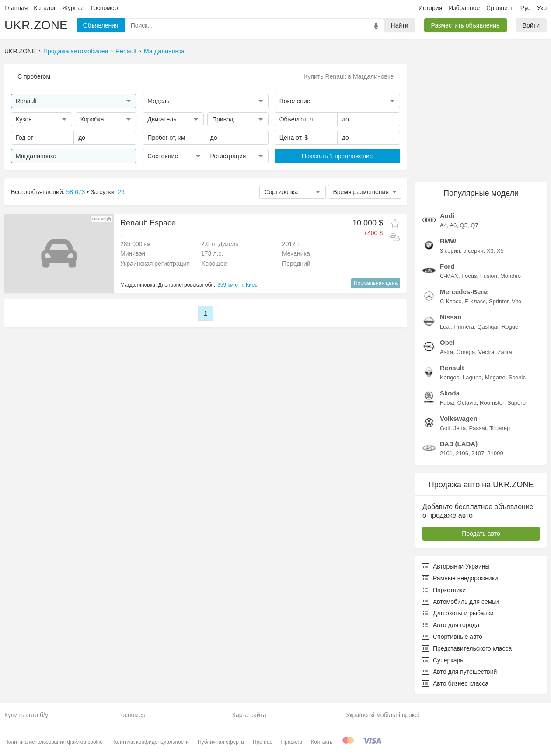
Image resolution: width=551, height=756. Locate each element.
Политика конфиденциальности (150, 742)
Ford (447, 266)
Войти (531, 25)
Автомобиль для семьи (460, 602)
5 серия (473, 251)
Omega (466, 352)
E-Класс (475, 301)
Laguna (472, 377)
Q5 (464, 225)
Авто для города (451, 625)
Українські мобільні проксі (382, 715)
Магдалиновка (164, 51)
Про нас (263, 742)
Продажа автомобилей (76, 51)
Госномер (104, 8)
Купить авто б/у (26, 715)
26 (121, 192)
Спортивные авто (452, 637)
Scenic (517, 377)
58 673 (76, 192)
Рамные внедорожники (460, 578)
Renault (126, 51)
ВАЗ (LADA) (459, 444)
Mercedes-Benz (464, 292)
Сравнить (500, 8)
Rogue (510, 327)
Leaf (445, 327)
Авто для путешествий (459, 672)
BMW (448, 241)
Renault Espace (148, 223)
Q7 (474, 225)
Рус (525, 8)
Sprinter (499, 301)
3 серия (450, 251)
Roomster (492, 403)
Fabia (447, 403)
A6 (453, 225)
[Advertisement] (481, 118)
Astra (446, 352)
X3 (490, 251)
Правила (291, 742)
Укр (542, 8)
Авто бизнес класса (455, 683)
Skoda (450, 393)
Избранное (464, 8)
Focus (469, 276)
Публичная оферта (221, 742)
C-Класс (451, 301)
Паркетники (444, 590)
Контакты (322, 742)
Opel (447, 342)
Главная (16, 8)
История (430, 8)
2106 (462, 453)
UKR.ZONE (36, 25)
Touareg (500, 428)
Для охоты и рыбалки (458, 613)
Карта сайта (249, 715)
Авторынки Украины (456, 566)
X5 (500, 251)
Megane (495, 377)
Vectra (486, 352)
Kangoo (450, 377)
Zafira (505, 352)
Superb (516, 403)
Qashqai (488, 327)
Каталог (45, 8)
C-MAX (449, 276)
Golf (445, 428)
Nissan (451, 317)
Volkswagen (459, 418)
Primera (464, 327)
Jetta (460, 428)
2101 (446, 453)
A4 (443, 225)
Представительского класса (467, 648)
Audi (447, 216)
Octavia (467, 403)
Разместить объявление (466, 25)
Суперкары (443, 660)
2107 (478, 453)
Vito (516, 301)
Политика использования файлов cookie (54, 742)
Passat (478, 428)
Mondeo (511, 276)
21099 (495, 453)
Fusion (489, 276)
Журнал (73, 8)
